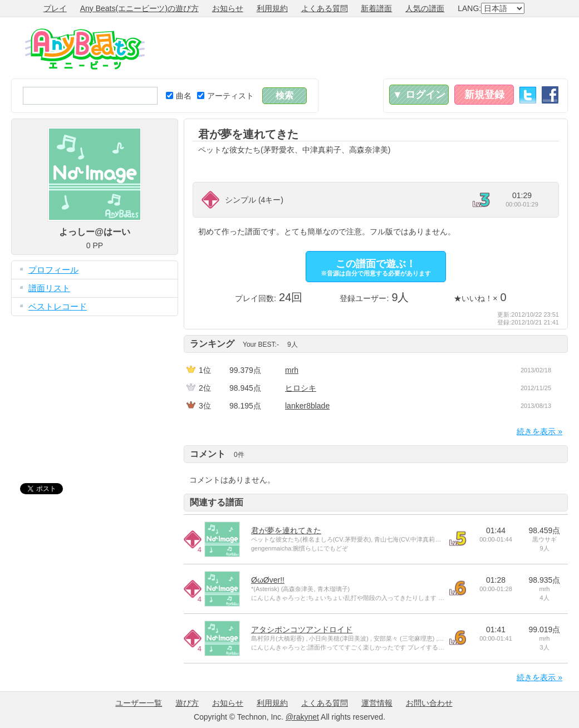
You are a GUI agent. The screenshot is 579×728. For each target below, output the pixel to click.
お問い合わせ (429, 703)
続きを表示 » (539, 431)
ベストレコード (58, 306)
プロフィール (53, 270)
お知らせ (228, 8)
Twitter (528, 95)
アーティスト (225, 96)
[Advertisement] (365, 48)
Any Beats (85, 49)
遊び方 (187, 703)
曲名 (179, 96)
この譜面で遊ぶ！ (376, 267)
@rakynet (302, 717)
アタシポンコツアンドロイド (302, 629)
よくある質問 (325, 8)
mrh (292, 370)
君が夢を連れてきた (286, 530)
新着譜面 (376, 8)
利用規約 (272, 8)
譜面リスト (49, 288)
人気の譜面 (425, 8)
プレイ (55, 8)
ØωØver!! (268, 580)
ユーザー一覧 (139, 703)
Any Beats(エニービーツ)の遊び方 (139, 8)
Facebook (550, 95)
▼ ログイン (419, 95)
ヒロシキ (301, 388)
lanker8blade (307, 406)
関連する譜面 (217, 502)
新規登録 (484, 95)
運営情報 (377, 703)
